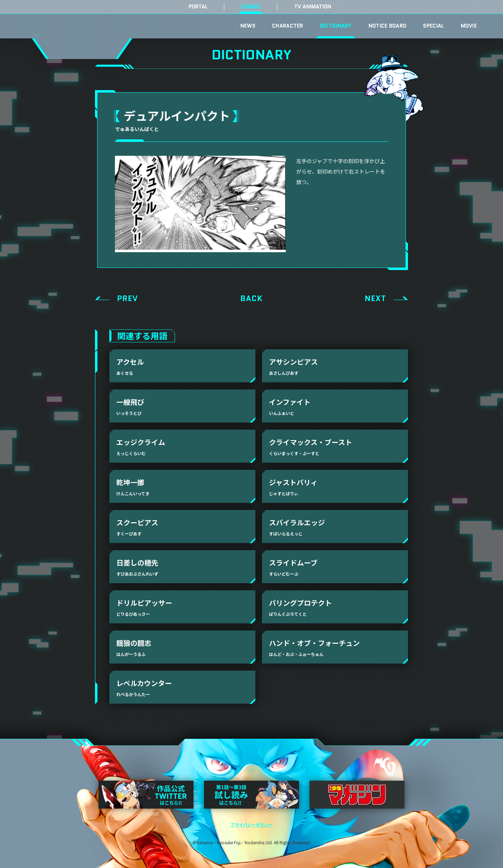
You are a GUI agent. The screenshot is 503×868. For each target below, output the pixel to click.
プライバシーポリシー (251, 825)
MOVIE (469, 26)
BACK (251, 299)
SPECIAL (433, 26)
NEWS (248, 26)
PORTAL (198, 7)
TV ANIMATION (313, 7)
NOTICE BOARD (388, 26)
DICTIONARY (336, 26)
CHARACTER (288, 26)
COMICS (251, 7)
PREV (127, 299)
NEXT (375, 299)
